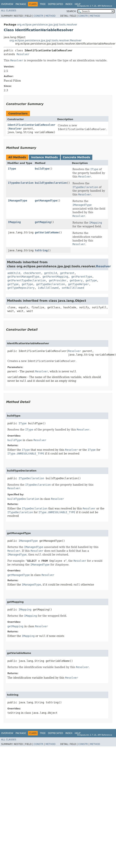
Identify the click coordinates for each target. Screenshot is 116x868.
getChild (51, 273)
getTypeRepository (21, 288)
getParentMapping (55, 277)
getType (91, 280)
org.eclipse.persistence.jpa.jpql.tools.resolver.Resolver (45, 40)
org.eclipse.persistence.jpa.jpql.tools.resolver (47, 25)
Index (69, 4)
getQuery (76, 280)
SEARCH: (72, 11)
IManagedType (18, 201)
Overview (7, 4)
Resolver (23, 54)
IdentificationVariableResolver (31, 125)
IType (12, 169)
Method (51, 16)
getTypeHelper (78, 284)
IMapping (14, 222)
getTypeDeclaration (51, 284)
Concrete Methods (77, 157)
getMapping (43, 222)
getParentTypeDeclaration (27, 280)
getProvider (58, 280)
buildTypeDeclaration (51, 183)
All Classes (9, 11)
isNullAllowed (48, 288)
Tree (43, 4)
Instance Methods (44, 157)
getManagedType (46, 201)
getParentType (82, 277)
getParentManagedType (23, 277)
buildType (42, 169)
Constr (38, 16)
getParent (67, 273)
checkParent (32, 273)
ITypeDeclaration (21, 183)
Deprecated (56, 4)
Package (21, 4)
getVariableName (47, 232)
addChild (14, 273)
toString (41, 250)
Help (78, 4)
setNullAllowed (73, 288)
